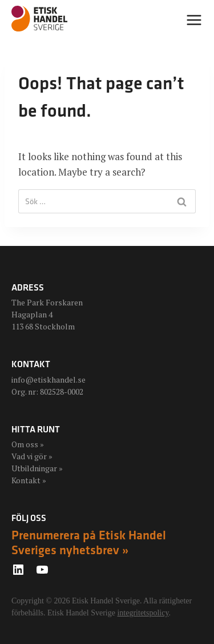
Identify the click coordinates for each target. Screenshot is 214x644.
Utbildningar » (37, 468)
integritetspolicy (143, 613)
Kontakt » (29, 480)
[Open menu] (194, 20)
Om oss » (28, 444)
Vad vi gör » (32, 456)
